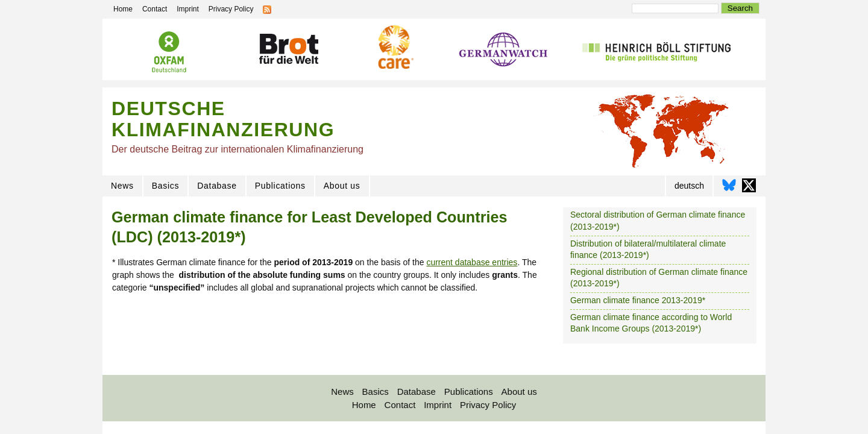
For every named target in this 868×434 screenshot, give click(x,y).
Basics (165, 186)
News (122, 186)
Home (364, 405)
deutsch (689, 186)
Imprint (438, 405)
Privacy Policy (488, 405)
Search (740, 8)
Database (217, 186)
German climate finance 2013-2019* (638, 300)
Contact (400, 405)
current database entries (472, 262)
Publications (280, 186)
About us (342, 186)
